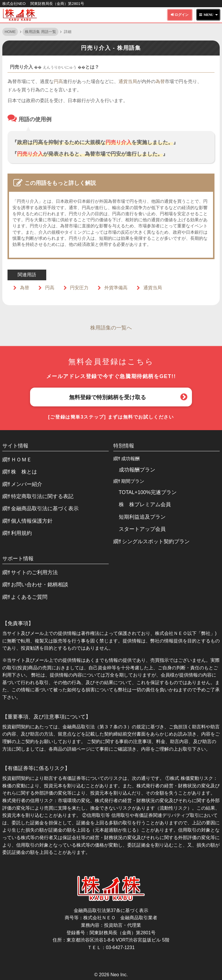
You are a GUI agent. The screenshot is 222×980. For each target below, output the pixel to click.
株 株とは (24, 472)
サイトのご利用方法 (34, 572)
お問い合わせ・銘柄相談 (40, 585)
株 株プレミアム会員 (145, 504)
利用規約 (21, 533)
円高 (58, 81)
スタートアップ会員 (142, 529)
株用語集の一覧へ (111, 328)
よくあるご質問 (29, 597)
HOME (10, 32)
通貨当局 (128, 81)
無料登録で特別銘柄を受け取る (108, 397)
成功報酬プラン (137, 470)
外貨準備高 (116, 288)
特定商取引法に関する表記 (42, 496)
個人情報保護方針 (32, 521)
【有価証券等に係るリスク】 (36, 768)
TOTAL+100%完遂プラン (148, 492)
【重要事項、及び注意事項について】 (47, 717)
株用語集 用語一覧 (40, 32)
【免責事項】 (18, 623)
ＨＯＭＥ (21, 460)
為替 (160, 81)
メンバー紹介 (27, 484)
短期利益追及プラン (142, 517)
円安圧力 (79, 288)
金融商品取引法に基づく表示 (45, 509)
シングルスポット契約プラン (156, 541)
